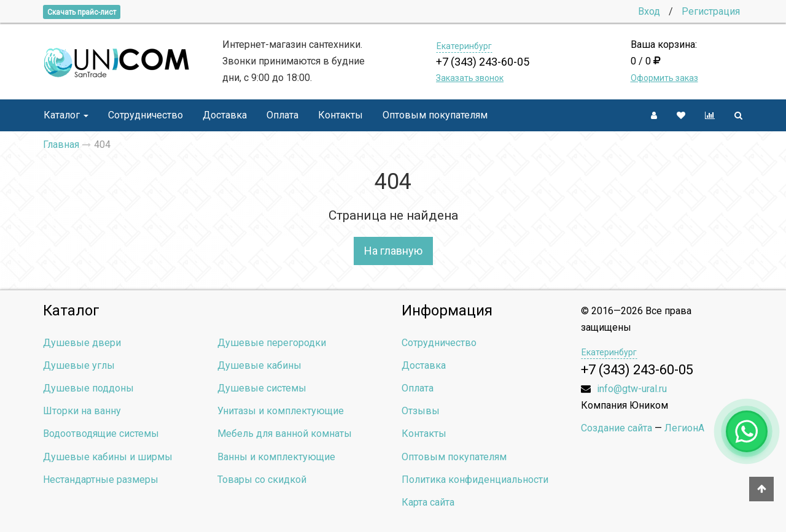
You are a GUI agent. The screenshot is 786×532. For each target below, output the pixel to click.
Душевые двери (82, 343)
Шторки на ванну (82, 411)
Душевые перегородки (272, 343)
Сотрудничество (146, 115)
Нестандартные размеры (101, 480)
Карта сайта (428, 502)
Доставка (225, 115)
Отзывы (421, 411)
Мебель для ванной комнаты (285, 434)
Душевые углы (79, 365)
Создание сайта (617, 428)
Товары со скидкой (262, 480)
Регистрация (711, 11)
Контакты (340, 115)
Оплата (282, 115)
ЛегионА (684, 428)
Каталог (66, 115)
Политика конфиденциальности (475, 480)
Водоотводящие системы (101, 434)
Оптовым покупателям (435, 115)
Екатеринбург (464, 46)
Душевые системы (262, 388)
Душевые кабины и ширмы (108, 457)
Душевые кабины (259, 365)
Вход (649, 11)
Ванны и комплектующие (276, 457)
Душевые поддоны (88, 388)
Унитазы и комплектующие (281, 411)
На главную (393, 251)
